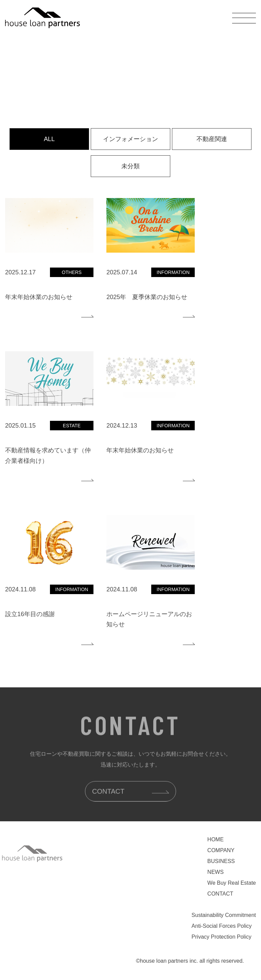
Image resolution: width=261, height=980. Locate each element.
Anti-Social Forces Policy (222, 926)
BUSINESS (221, 861)
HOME (215, 839)
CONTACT (220, 894)
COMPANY (221, 850)
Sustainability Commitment (224, 915)
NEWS (215, 872)
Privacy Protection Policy (222, 937)
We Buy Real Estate (232, 883)
